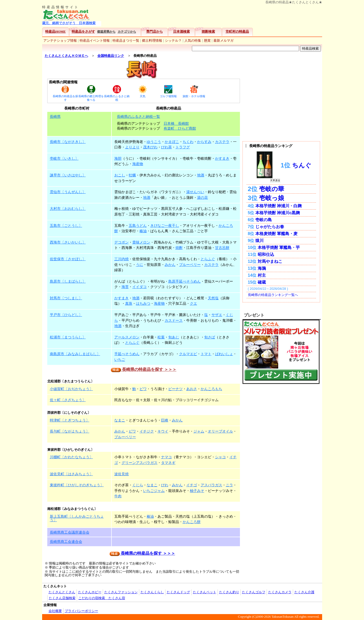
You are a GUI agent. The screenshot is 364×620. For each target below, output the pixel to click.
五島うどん (138, 226)
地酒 (201, 175)
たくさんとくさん (62, 592)
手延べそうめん (127, 354)
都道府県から (106, 32)
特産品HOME (55, 32)
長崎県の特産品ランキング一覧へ (273, 295)
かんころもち (211, 389)
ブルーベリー (190, 265)
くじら (138, 485)
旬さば (210, 337)
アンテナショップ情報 (60, 41)
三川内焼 (122, 259)
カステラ (222, 142)
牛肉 (118, 496)
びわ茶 (166, 147)
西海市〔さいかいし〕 (68, 242)
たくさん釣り (229, 592)
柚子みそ (197, 491)
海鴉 (262, 268)
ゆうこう (154, 142)
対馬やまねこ (270, 261)
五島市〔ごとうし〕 (66, 226)
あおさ (192, 389)
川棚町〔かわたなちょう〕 (71, 457)
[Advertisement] (213, 16)
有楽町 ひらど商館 (180, 128)
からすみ (204, 142)
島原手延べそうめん (184, 281)
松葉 (161, 337)
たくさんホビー (90, 592)
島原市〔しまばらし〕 (68, 281)
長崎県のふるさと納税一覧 (138, 116)
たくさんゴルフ (254, 592)
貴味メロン (141, 242)
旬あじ (174, 337)
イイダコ (139, 287)
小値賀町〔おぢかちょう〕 (71, 389)
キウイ (163, 431)
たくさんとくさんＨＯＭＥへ (66, 56)
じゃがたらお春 (270, 227)
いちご (120, 360)
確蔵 (262, 282)
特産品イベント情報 (95, 41)
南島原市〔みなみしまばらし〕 (75, 354)
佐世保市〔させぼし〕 (68, 259)
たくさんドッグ (178, 592)
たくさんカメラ (280, 592)
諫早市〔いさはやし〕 (68, 175)
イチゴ (192, 485)
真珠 (129, 303)
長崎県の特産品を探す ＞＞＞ (144, 369)
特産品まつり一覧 (126, 41)
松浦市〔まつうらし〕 (68, 337)
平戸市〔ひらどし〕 (66, 315)
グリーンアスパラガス (139, 463)
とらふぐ (208, 259)
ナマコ (166, 457)
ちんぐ (302, 165)
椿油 (143, 231)
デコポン (122, 242)
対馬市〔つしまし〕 (66, 298)
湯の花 (202, 197)
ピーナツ (175, 389)
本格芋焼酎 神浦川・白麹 (278, 206)
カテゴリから (127, 32)
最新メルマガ (223, 41)
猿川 (259, 241)
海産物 (138, 164)
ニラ (229, 485)
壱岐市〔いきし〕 (64, 158)
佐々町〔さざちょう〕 (68, 400)
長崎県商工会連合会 (66, 542)
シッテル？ (173, 41)
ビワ (143, 389)
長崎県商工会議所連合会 (70, 532)
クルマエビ (188, 354)
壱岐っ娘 (272, 198)
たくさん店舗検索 (62, 598)
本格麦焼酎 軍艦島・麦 (276, 234)
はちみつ (143, 303)
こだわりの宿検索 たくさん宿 (102, 598)
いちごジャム (154, 491)
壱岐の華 (272, 189)
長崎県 (55, 116)
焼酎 (179, 248)
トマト (206, 354)
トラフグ (183, 147)
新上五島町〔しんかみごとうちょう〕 (77, 518)
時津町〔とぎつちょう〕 (70, 420)
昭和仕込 (266, 254)
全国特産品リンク (111, 56)
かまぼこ (172, 142)
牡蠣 (132, 175)
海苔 (125, 287)
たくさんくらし (152, 592)
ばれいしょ (224, 354)
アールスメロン (127, 337)
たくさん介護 (304, 592)
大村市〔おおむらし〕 (68, 209)
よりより (132, 147)
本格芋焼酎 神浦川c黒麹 (278, 213)
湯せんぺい (195, 192)
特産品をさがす (83, 32)
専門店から (155, 32)
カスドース (174, 320)
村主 (262, 275)
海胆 (118, 158)
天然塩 (213, 298)
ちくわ (188, 142)
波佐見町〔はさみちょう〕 (71, 474)
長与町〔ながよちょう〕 (70, 431)
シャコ (220, 457)
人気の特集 (193, 41)
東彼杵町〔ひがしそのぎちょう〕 (77, 485)
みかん (170, 265)
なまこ (120, 420)
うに (139, 265)
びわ (165, 485)
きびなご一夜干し (165, 226)
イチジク (147, 431)
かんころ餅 (192, 522)
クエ (193, 303)
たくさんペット (205, 592)
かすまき (222, 158)
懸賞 (207, 41)
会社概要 (55, 611)
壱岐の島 (264, 220)
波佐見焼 (122, 474)
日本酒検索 (181, 32)
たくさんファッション (121, 592)
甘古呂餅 (222, 248)
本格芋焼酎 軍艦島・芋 (279, 248)
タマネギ (168, 463)
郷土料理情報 (152, 41)
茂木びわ (150, 147)
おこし (120, 175)
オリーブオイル (220, 431)
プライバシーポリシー (81, 611)
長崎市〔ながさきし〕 (68, 142)
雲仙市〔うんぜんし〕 (68, 192)
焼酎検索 (208, 32)
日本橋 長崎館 (176, 123)
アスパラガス (211, 485)
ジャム (199, 431)
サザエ (217, 315)
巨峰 (165, 420)
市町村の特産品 (237, 32)
